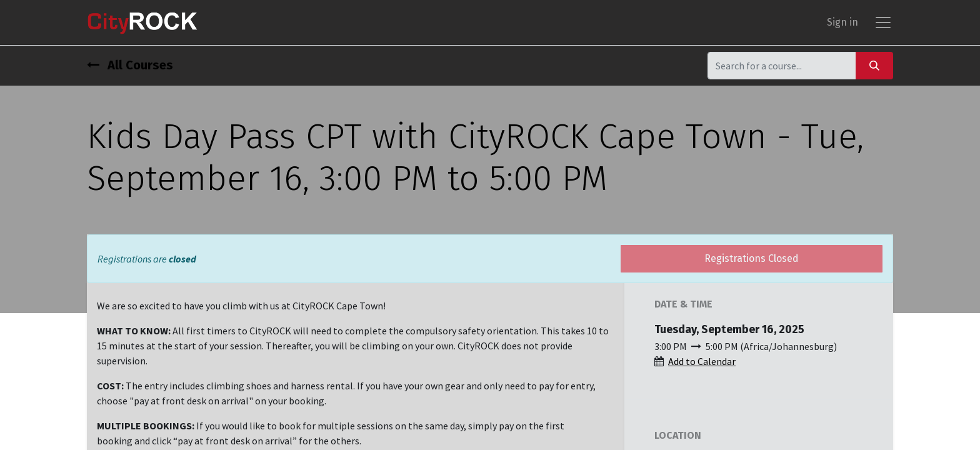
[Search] (874, 65)
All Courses (130, 65)
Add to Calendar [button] (702, 361)
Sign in (842, 22)
